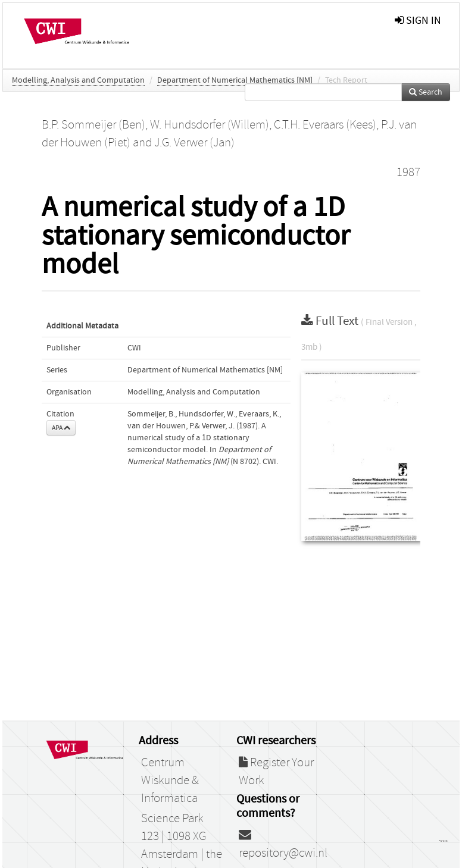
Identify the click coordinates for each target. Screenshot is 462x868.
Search (426, 92)
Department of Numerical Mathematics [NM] (235, 80)
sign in (418, 21)
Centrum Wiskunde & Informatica (170, 781)
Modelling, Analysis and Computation (78, 80)
